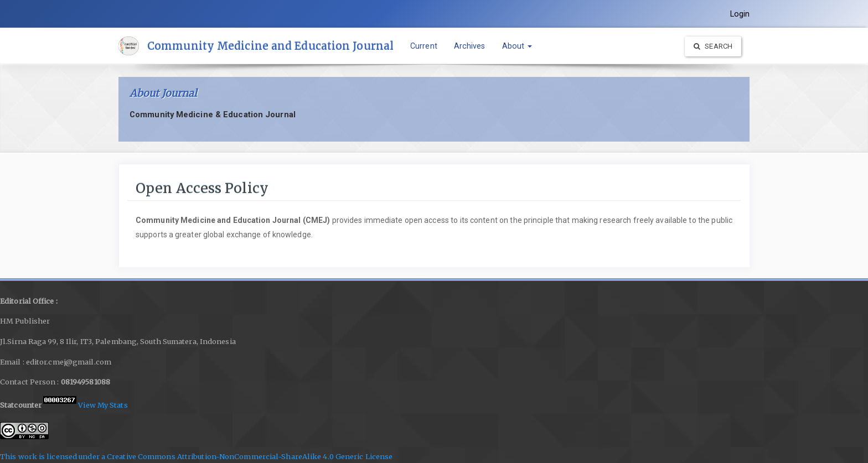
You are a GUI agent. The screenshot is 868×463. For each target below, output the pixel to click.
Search (713, 46)
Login (740, 14)
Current (424, 46)
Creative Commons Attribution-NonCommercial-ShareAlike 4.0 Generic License (250, 457)
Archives (470, 46)
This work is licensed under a (53, 457)
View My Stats (103, 405)
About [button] (517, 46)
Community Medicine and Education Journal (270, 46)
